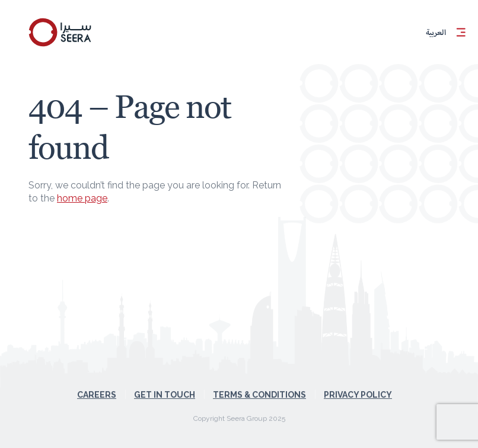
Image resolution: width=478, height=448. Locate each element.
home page (82, 198)
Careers (97, 388)
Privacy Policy (358, 388)
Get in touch (165, 388)
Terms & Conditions (259, 388)
